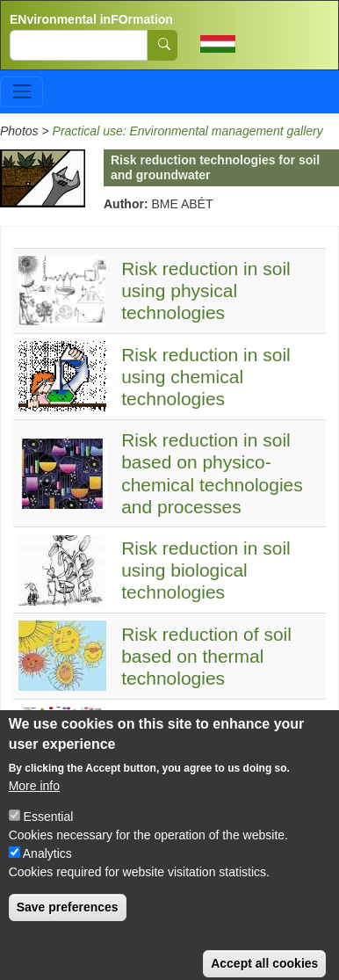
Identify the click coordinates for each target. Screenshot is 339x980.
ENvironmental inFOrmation (91, 19)
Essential (49, 834)
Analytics (47, 871)
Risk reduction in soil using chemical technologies (206, 377)
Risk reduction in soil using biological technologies (206, 570)
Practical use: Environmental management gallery (188, 131)
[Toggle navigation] (22, 92)
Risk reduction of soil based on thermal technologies (206, 656)
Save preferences (68, 925)
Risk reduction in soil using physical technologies (206, 290)
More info (34, 803)
